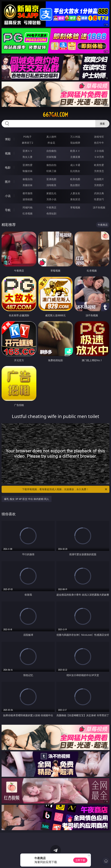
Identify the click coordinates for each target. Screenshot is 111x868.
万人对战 (75, 137)
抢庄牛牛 (99, 143)
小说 (8, 196)
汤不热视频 (99, 207)
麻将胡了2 (28, 143)
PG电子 (27, 137)
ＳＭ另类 (99, 157)
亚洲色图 (51, 179)
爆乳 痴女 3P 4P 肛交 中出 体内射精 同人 (26, 499)
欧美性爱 (99, 165)
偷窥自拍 (28, 179)
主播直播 (75, 157)
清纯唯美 (51, 185)
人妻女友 (75, 193)
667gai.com (55, 115)
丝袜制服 (51, 157)
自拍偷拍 (51, 151)
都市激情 (28, 193)
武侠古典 (99, 193)
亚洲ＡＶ (28, 151)
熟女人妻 (28, 157)
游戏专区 (99, 137)
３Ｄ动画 (99, 151)
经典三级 (51, 171)
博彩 (8, 139)
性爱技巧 (99, 199)
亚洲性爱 (28, 165)
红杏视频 (28, 213)
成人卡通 (75, 165)
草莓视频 (75, 207)
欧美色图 (75, 179)
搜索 (102, 124)
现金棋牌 (75, 143)
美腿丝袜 (28, 185)
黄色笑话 (75, 199)
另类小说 (51, 199)
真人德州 (51, 137)
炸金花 (51, 143)
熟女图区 (75, 185)
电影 (8, 168)
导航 (8, 210)
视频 (8, 153)
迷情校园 (28, 199)
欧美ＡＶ (75, 151)
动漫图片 (99, 179)
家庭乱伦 (51, 193)
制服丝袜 (28, 171)
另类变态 (99, 171)
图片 (8, 182)
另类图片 (99, 185)
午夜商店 (51, 207)
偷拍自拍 (51, 165)
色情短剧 (51, 213)
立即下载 (80, 860)
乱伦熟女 (75, 171)
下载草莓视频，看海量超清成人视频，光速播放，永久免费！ (65, 489)
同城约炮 (28, 207)
